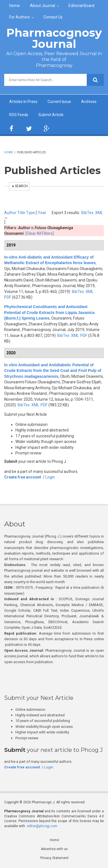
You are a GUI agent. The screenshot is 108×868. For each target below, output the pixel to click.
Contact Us (53, 17)
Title (21, 213)
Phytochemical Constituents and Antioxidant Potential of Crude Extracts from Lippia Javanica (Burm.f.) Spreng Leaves (49, 312)
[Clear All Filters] (40, 233)
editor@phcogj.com (42, 826)
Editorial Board (81, 6)
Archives (89, 102)
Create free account (23, 477)
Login (50, 477)
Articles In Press (23, 102)
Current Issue (59, 102)
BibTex (87, 213)
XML (99, 213)
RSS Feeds (19, 115)
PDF (8, 297)
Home (15, 6)
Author (10, 213)
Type (30, 213)
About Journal (43, 6)
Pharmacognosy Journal (54, 38)
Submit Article (51, 115)
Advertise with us (54, 849)
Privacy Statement (54, 858)
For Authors (20, 17)
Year (42, 213)
